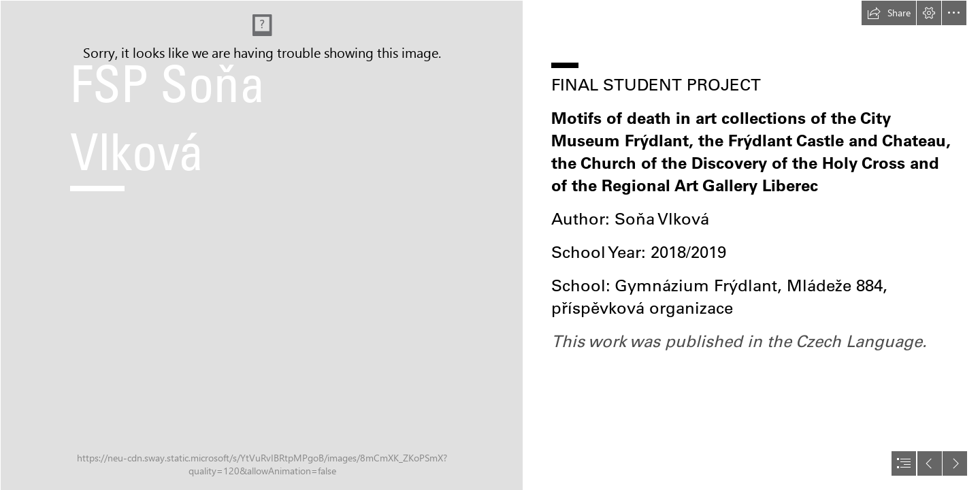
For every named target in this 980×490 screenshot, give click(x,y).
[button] (889, 13)
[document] (490, 245)
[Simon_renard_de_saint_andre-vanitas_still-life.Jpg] (261, 245)
